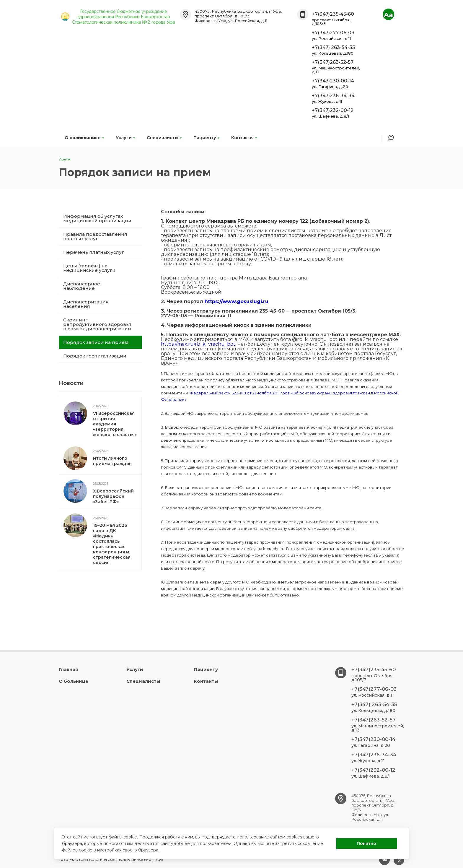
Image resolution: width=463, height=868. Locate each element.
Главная (69, 669)
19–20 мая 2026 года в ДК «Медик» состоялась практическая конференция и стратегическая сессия (112, 544)
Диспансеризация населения (86, 304)
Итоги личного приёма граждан (112, 461)
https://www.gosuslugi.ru (237, 301)
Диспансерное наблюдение (82, 286)
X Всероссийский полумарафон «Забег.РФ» (113, 496)
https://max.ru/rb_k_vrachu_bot (198, 344)
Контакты (244, 138)
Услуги (125, 138)
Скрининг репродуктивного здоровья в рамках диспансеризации (97, 324)
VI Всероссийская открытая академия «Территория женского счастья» (115, 424)
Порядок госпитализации (95, 356)
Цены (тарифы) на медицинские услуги (89, 268)
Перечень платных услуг (94, 252)
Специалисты (164, 138)
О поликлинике (84, 138)
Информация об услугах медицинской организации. (98, 218)
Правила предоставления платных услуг (95, 236)
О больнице (74, 681)
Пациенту (206, 138)
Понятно (366, 843)
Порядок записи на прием (96, 342)
